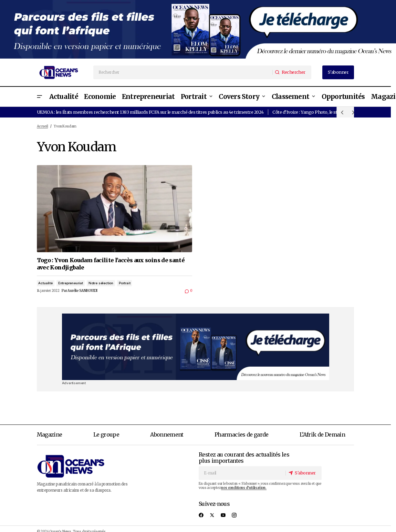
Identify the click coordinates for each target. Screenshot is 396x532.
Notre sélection (101, 283)
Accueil (43, 126)
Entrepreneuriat (71, 283)
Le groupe (106, 434)
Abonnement (167, 434)
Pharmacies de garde (242, 434)
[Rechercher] (292, 73)
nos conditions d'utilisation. (244, 488)
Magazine (50, 434)
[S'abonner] (303, 473)
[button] (40, 97)
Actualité (45, 283)
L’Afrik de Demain (322, 434)
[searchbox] (183, 72)
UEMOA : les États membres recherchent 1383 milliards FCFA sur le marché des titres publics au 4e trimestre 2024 (150, 112)
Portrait (124, 283)
